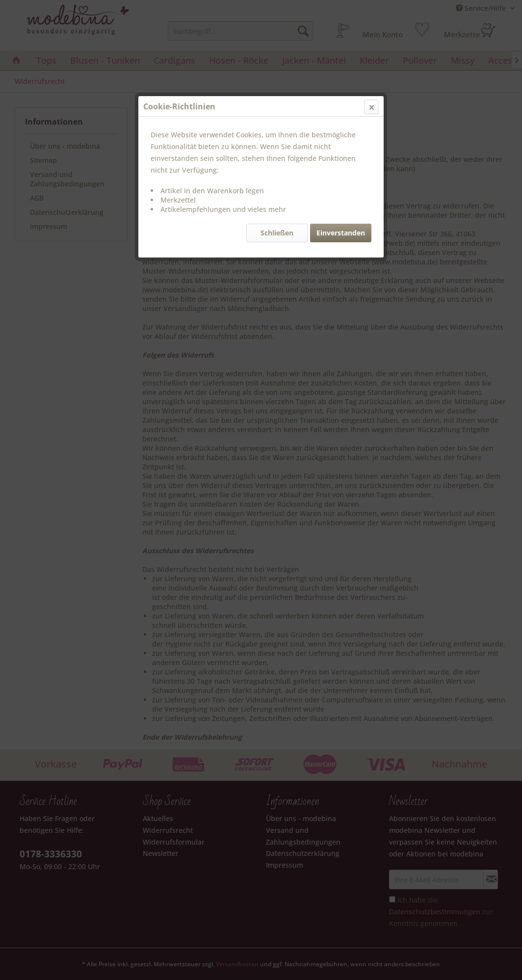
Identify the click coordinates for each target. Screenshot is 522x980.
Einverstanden (341, 233)
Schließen (277, 233)
